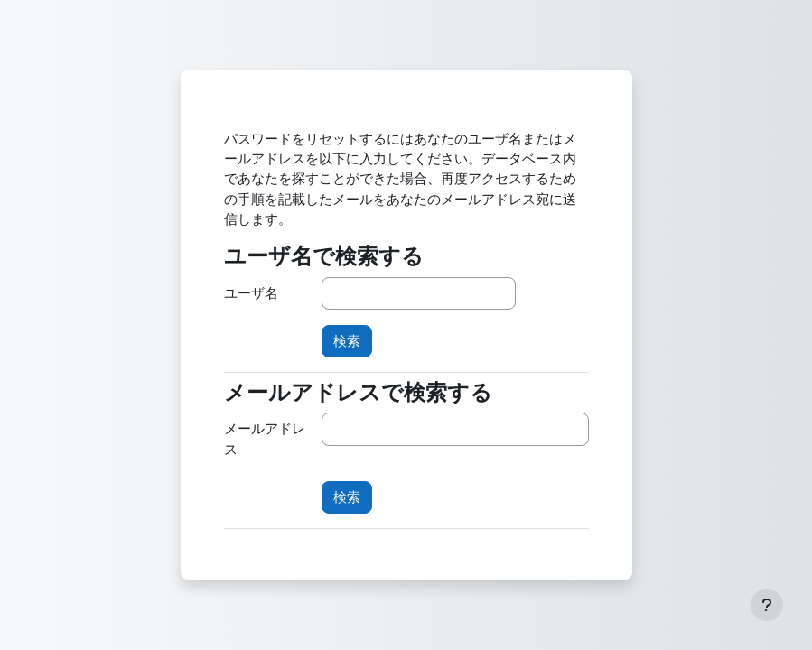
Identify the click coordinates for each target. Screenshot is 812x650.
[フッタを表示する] (767, 605)
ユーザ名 (251, 293)
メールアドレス (265, 439)
